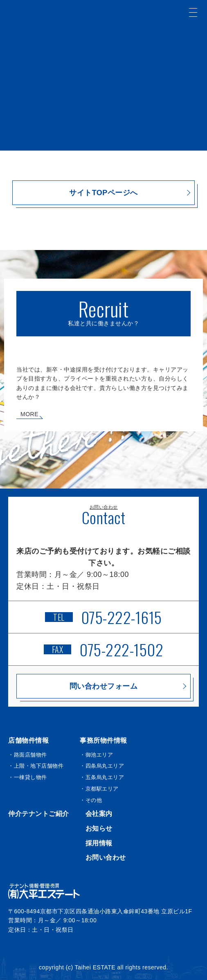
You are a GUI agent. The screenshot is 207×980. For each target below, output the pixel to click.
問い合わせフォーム (104, 686)
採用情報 (99, 843)
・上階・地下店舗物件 (36, 766)
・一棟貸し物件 (28, 777)
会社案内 (99, 814)
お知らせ (99, 828)
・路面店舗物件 (28, 755)
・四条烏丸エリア (102, 766)
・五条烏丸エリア (102, 777)
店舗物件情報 (28, 740)
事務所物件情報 (103, 740)
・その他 (91, 800)
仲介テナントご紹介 (39, 814)
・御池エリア (96, 755)
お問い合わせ (106, 857)
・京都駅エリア (99, 789)
